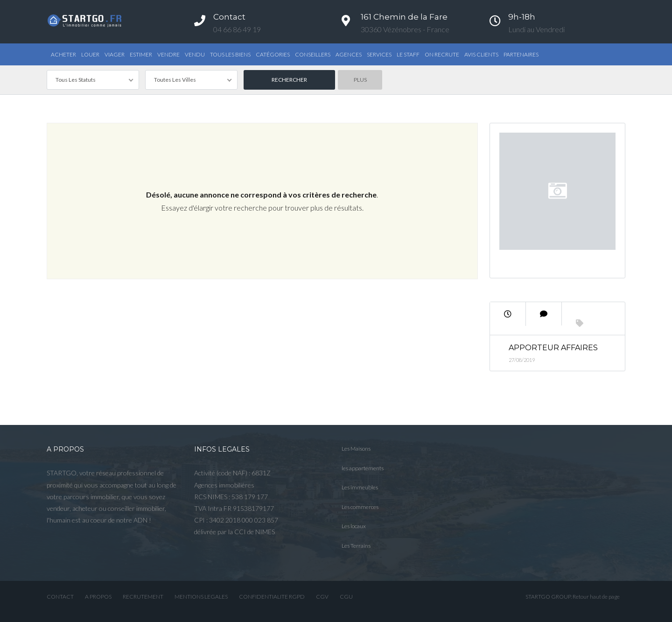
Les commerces (360, 507)
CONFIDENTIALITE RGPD (272, 597)
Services (379, 54)
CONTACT (60, 597)
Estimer (141, 54)
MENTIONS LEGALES (201, 597)
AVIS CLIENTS (481, 54)
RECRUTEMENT (143, 597)
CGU (346, 597)
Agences (349, 54)
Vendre (168, 54)
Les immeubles (360, 487)
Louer (90, 54)
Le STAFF (408, 54)
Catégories (273, 54)
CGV (322, 597)
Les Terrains (356, 546)
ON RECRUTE (442, 54)
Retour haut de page (596, 597)
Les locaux (354, 526)
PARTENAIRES (521, 54)
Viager (115, 54)
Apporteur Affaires (553, 348)
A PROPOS (98, 597)
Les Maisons (356, 449)
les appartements (363, 468)
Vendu (195, 54)
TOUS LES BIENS (230, 54)
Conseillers (313, 54)
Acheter (63, 54)
